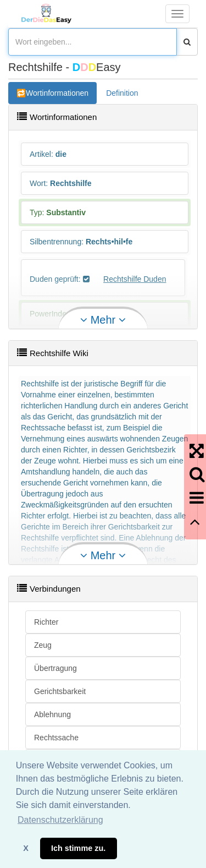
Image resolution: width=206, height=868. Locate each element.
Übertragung (55, 668)
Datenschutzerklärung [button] (60, 820)
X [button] (26, 848)
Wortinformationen (57, 93)
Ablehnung (52, 714)
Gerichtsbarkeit (60, 691)
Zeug (43, 645)
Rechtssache (56, 738)
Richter (46, 622)
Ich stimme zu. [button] (78, 848)
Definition (122, 93)
